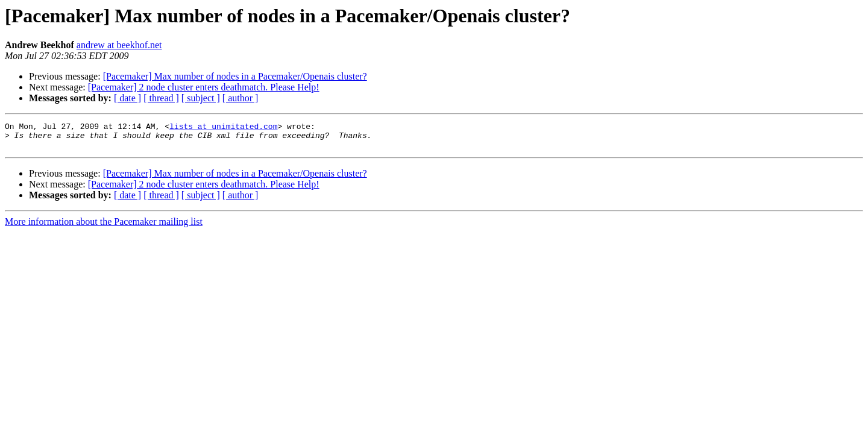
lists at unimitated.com (223, 128)
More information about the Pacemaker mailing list (104, 227)
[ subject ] (201, 98)
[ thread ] (161, 98)
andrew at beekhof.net (119, 45)
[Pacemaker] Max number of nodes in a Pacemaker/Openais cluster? (235, 76)
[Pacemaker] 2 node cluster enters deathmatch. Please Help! (204, 87)
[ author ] (241, 98)
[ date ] (127, 98)
